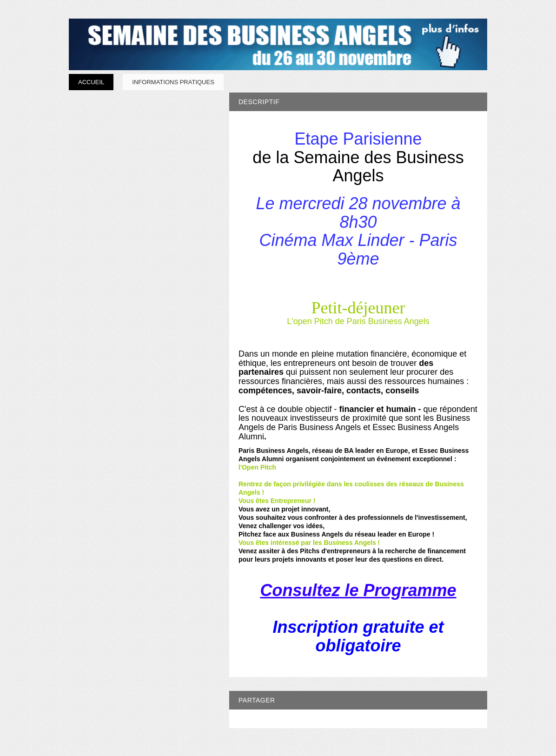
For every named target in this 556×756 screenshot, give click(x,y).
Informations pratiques (173, 82)
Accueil (91, 82)
